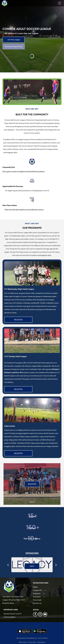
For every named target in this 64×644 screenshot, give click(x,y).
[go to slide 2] (32, 502)
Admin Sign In (41, 642)
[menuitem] (47, 587)
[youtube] (45, 615)
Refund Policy (23, 642)
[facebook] (35, 615)
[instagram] (40, 615)
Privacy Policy (32, 642)
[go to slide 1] (30, 502)
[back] (8, 565)
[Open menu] (60, 3)
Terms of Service (43, 638)
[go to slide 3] (34, 502)
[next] (56, 565)
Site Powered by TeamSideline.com (27, 638)
